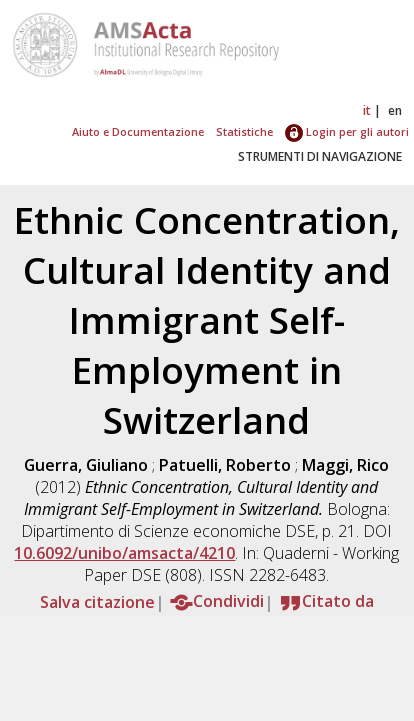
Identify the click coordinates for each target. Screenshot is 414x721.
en (395, 110)
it (367, 110)
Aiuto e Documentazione (138, 131)
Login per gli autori (347, 131)
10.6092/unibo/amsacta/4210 (124, 553)
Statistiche (244, 131)
